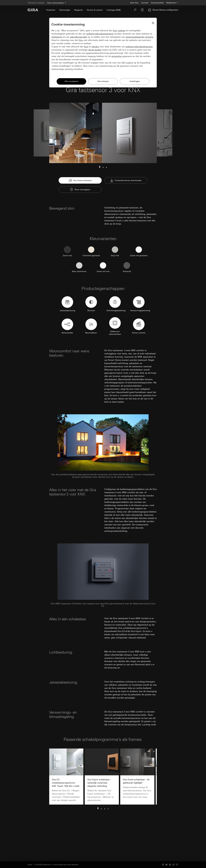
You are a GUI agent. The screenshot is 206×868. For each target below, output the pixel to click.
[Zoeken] (135, 10)
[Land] (172, 3)
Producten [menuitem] (51, 10)
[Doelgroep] (56, 3)
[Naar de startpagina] (33, 10)
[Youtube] (166, 865)
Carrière (145, 3)
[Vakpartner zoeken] (142, 10)
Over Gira (134, 3)
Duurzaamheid (157, 3)
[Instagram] (163, 865)
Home (30, 865)
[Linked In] (170, 865)
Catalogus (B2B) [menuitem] (114, 10)
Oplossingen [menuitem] (65, 10)
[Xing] (173, 865)
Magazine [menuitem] (79, 10)
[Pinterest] (177, 865)
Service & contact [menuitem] (95, 10)
